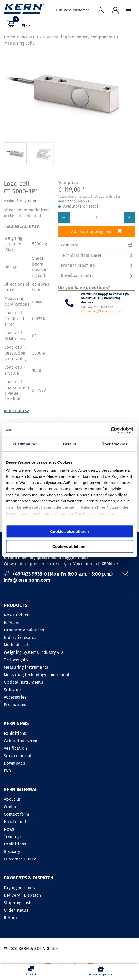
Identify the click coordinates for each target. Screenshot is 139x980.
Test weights (16, 660)
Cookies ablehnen (69, 546)
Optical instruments (23, 682)
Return (10, 851)
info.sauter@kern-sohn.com (102, 311)
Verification (15, 748)
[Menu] (129, 11)
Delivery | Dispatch (22, 829)
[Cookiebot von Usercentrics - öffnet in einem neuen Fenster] (111, 430)
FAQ (7, 771)
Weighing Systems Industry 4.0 (33, 652)
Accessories (15, 697)
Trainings (80, 771)
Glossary (80, 786)
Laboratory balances (24, 630)
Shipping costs (18, 837)
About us (80, 733)
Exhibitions (15, 733)
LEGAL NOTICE (60, 916)
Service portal (18, 756)
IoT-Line (12, 623)
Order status (16, 844)
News (76, 763)
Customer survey (88, 793)
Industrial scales (20, 637)
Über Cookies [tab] (115, 444)
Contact (79, 741)
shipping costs (98, 953)
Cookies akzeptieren (69, 531)
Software (13, 690)
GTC (81, 916)
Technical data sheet (97, 255)
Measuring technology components (81, 37)
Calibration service (22, 741)
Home (10, 37)
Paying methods (19, 822)
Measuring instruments (26, 667)
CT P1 (32, 201)
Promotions (15, 705)
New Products (17, 615)
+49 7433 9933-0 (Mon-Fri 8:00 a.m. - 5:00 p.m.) (59, 574)
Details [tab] (69, 444)
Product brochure (97, 265)
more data (17, 411)
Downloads (14, 763)
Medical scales (18, 645)
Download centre (97, 276)
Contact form (84, 748)
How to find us (85, 756)
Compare (97, 245)
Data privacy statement (112, 916)
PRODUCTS (31, 37)
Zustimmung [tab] (25, 444)
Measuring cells (19, 43)
